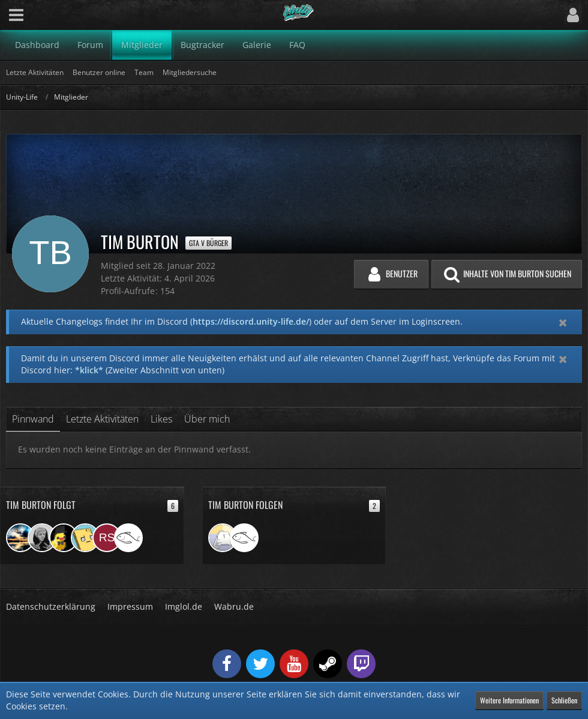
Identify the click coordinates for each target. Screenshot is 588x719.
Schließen (564, 700)
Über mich (207, 419)
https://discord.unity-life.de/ (251, 321)
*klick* (89, 370)
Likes (161, 419)
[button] (16, 15)
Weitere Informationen (509, 700)
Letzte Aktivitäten (102, 419)
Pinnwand (33, 419)
